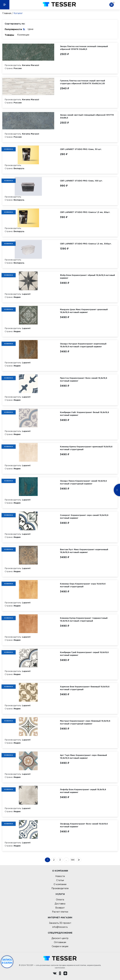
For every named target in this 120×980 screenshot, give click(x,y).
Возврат (60, 908)
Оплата (60, 900)
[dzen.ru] (65, 974)
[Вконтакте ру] (55, 974)
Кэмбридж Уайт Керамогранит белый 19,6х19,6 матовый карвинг (84, 414)
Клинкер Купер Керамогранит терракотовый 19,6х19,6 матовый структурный (84, 619)
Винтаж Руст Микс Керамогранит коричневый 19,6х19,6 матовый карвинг (84, 551)
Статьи (60, 880)
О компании (60, 884)
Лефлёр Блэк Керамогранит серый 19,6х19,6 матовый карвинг (83, 791)
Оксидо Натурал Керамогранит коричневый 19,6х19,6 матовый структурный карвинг (83, 345)
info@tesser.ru (60, 927)
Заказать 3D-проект (60, 923)
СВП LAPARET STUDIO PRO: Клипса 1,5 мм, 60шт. (85, 212)
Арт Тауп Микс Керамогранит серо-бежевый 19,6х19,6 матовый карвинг (83, 757)
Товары (9, 35)
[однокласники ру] (60, 974)
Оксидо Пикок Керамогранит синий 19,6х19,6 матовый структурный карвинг (83, 482)
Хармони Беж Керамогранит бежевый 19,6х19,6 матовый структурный (85, 688)
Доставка (60, 904)
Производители (60, 888)
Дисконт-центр (60, 938)
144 (73, 860)
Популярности (15, 29)
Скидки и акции (60, 946)
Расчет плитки (60, 912)
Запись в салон (7, 961)
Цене (31, 29)
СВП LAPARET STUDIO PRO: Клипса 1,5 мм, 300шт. (86, 244)
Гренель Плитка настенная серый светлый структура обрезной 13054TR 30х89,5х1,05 (82, 82)
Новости (60, 876)
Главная (7, 13)
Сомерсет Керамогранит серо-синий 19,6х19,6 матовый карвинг (84, 517)
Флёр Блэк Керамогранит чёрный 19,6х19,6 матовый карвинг (87, 277)
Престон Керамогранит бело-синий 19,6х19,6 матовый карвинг (84, 379)
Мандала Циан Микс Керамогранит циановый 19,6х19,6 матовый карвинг (84, 311)
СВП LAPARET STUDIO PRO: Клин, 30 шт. (81, 149)
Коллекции (23, 35)
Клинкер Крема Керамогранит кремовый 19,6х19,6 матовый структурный (86, 448)
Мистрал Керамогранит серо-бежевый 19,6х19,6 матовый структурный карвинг (85, 722)
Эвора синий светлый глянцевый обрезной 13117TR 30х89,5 (87, 116)
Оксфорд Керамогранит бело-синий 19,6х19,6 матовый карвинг (84, 825)
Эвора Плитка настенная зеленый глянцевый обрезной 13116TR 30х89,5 (84, 48)
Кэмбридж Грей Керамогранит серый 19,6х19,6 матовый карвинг (84, 654)
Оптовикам (60, 942)
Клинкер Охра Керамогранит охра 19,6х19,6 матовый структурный (83, 585)
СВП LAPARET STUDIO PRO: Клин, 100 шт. (81, 181)
